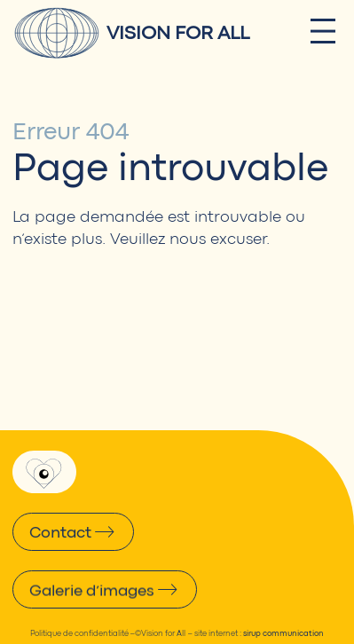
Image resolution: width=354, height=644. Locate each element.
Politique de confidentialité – (83, 633)
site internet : (259, 633)
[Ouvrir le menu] (323, 31)
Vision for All (178, 33)
